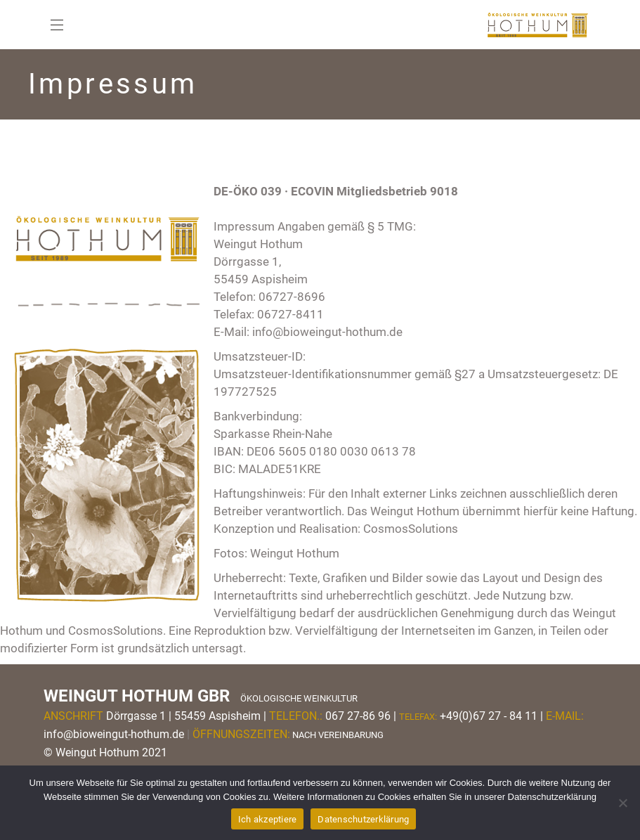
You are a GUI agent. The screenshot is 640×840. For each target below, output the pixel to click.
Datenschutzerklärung (363, 819)
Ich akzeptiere (268, 819)
